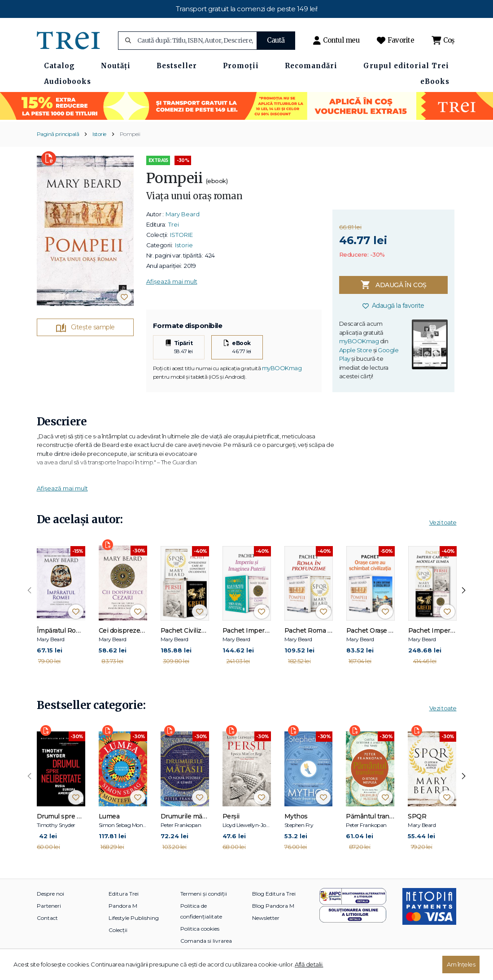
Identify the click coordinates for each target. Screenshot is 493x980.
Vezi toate (443, 522)
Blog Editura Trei (274, 894)
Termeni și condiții (204, 894)
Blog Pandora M (273, 906)
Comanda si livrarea (206, 941)
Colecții (118, 930)
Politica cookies (200, 929)
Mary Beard (183, 214)
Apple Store (356, 350)
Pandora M (123, 906)
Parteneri (49, 906)
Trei (174, 224)
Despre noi (50, 894)
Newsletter (266, 918)
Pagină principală (58, 134)
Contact (47, 918)
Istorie (99, 134)
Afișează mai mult (172, 281)
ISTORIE (181, 235)
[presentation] (30, 591)
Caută (276, 40)
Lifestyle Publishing (134, 918)
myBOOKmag (282, 368)
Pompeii (130, 134)
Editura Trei (124, 894)
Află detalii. (309, 964)
